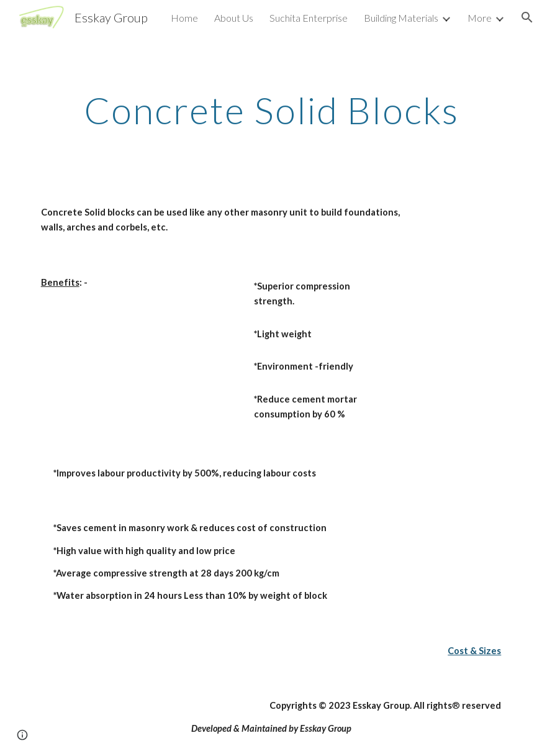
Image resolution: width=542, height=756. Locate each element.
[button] (527, 17)
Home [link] (184, 18)
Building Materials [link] (401, 18)
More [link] (480, 18)
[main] (271, 110)
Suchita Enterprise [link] (309, 18)
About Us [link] (234, 18)
